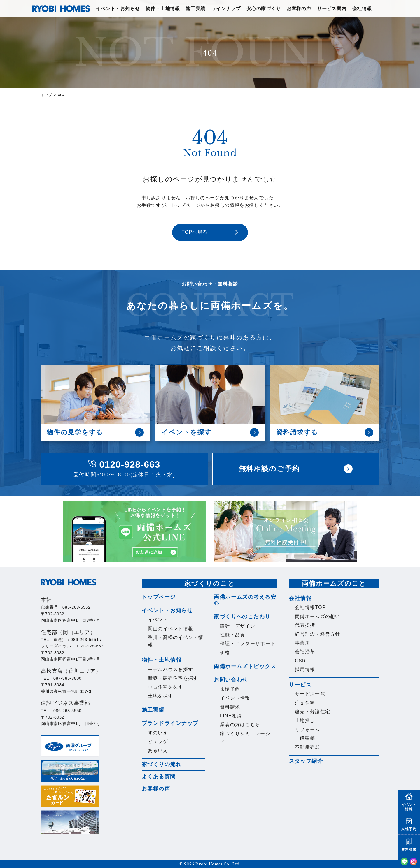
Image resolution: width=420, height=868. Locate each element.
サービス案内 (332, 9)
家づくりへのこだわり (242, 617)
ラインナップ (226, 9)
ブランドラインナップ (170, 723)
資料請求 (230, 707)
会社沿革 (305, 652)
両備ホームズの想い (318, 616)
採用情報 (305, 669)
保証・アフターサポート (248, 643)
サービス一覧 (310, 694)
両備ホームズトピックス (245, 666)
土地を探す (160, 696)
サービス (300, 685)
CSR (300, 661)
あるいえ (158, 750)
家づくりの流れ (162, 764)
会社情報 (362, 9)
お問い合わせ (231, 680)
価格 (225, 653)
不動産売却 (307, 747)
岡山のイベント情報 (171, 629)
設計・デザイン (238, 626)
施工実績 (196, 9)
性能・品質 (232, 635)
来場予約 (230, 689)
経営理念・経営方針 (318, 634)
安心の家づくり (264, 9)
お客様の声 (299, 9)
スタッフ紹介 (306, 761)
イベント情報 (235, 698)
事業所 (302, 643)
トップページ (159, 597)
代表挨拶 (305, 625)
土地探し (305, 720)
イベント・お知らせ (118, 9)
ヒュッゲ (158, 741)
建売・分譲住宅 (313, 712)
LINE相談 (231, 716)
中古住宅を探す (166, 687)
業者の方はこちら (240, 724)
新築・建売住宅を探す (173, 678)
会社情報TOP (310, 607)
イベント (158, 620)
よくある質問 (159, 777)
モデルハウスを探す (171, 669)
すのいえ (158, 733)
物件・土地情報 (163, 9)
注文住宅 (305, 703)
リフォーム (307, 729)
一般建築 (305, 738)
